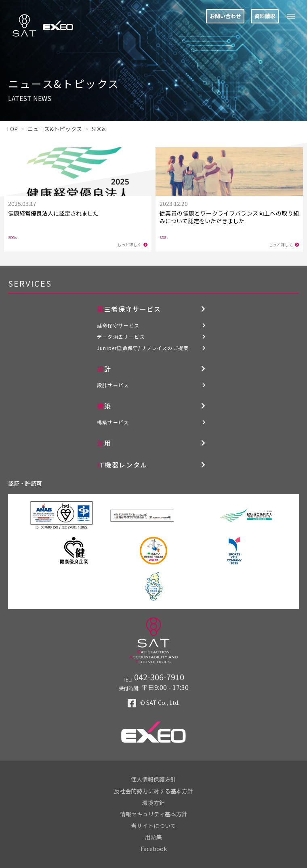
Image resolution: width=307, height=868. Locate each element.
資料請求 (265, 16)
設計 (104, 369)
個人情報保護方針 (153, 779)
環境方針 (153, 803)
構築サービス (113, 422)
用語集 (153, 837)
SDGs (13, 238)
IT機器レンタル (122, 465)
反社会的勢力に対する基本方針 (153, 791)
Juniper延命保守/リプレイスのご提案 (143, 348)
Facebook (154, 849)
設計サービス (113, 385)
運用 (104, 443)
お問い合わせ (225, 16)
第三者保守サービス (129, 309)
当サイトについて (153, 826)
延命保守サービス (118, 325)
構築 (104, 406)
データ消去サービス (121, 337)
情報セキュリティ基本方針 (154, 814)
